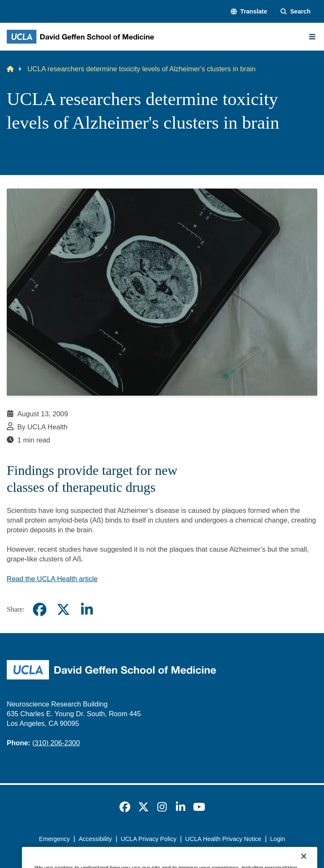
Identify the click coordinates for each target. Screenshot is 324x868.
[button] (249, 11)
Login (277, 839)
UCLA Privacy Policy (148, 839)
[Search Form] (296, 11)
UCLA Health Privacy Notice (223, 839)
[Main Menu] (312, 37)
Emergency (54, 839)
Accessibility (95, 839)
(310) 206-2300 (56, 743)
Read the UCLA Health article (52, 579)
